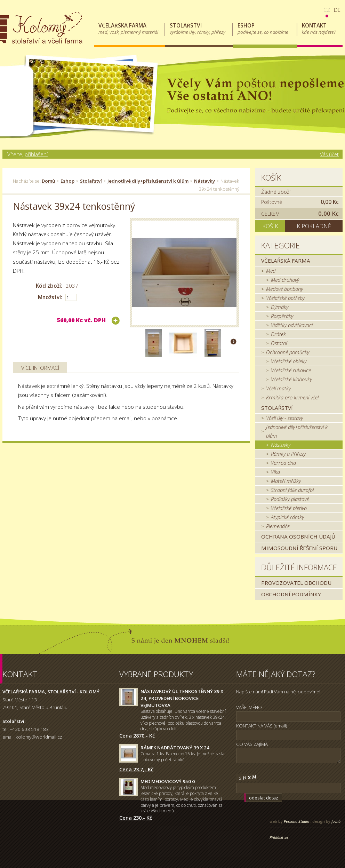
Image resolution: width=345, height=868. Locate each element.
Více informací (40, 368)
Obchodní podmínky (291, 594)
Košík (271, 178)
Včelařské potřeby (285, 298)
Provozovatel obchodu (296, 583)
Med (271, 271)
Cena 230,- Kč (136, 818)
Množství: (50, 297)
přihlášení (36, 154)
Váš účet (329, 154)
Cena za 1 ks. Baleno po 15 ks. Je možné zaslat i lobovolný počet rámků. (183, 757)
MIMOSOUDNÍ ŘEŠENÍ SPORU (299, 548)
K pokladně (314, 226)
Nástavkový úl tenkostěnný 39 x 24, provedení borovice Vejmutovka (182, 698)
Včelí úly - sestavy (284, 418)
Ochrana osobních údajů (298, 536)
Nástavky (204, 181)
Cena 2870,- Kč (137, 735)
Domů (48, 181)
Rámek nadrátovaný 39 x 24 (175, 748)
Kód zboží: (49, 286)
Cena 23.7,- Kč (136, 769)
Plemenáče (278, 526)
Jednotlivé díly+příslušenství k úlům (148, 181)
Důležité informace (299, 567)
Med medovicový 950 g (168, 781)
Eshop (67, 181)
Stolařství (91, 181)
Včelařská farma (286, 261)
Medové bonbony (284, 289)
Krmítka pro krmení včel (292, 397)
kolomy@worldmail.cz (39, 737)
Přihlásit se (279, 837)
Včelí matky (278, 388)
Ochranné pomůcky (288, 352)
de (337, 10)
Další (234, 341)
